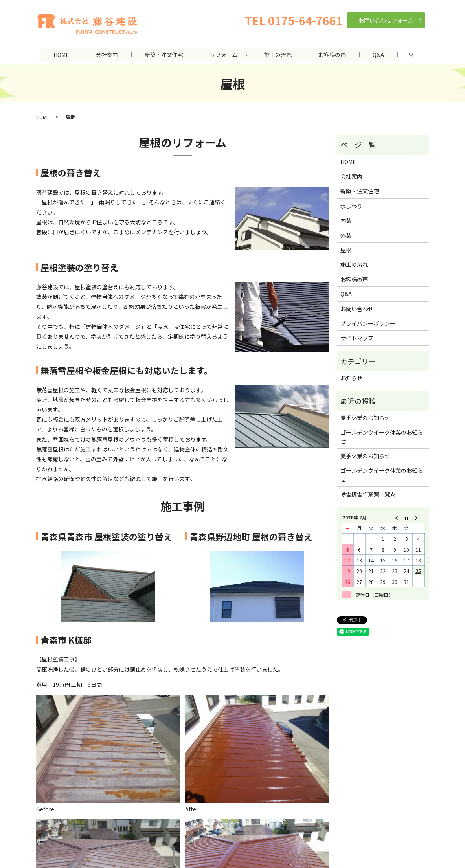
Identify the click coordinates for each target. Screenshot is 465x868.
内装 (346, 220)
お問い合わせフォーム (386, 20)
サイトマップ (357, 338)
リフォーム (224, 55)
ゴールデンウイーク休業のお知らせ (382, 437)
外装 (346, 235)
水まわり (351, 206)
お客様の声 (334, 55)
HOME (59, 55)
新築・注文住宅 (163, 55)
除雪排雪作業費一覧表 (368, 494)
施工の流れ (279, 55)
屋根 (346, 250)
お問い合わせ (357, 308)
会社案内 (105, 55)
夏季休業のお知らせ (365, 417)
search (414, 55)
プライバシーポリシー (368, 323)
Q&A (381, 55)
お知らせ (351, 378)
